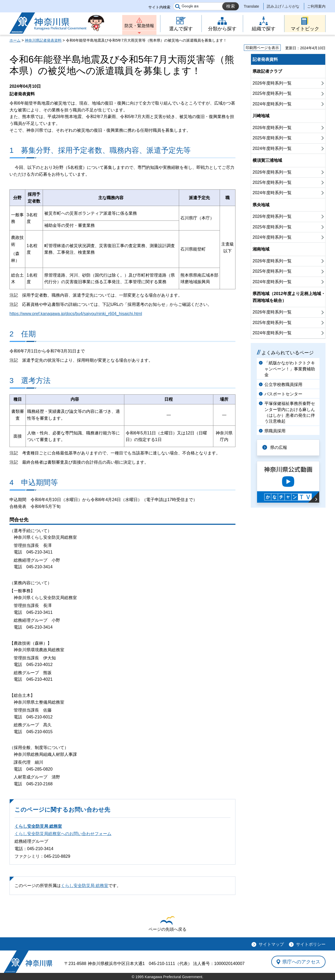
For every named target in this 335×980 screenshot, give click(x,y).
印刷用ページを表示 (262, 48)
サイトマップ (271, 944)
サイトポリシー (311, 944)
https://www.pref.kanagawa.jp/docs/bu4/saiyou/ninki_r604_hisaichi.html (76, 314)
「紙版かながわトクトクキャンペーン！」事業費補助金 (290, 369)
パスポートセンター (283, 394)
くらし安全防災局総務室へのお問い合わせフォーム (63, 834)
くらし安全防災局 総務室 (38, 826)
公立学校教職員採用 (283, 384)
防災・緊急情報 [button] (139, 26)
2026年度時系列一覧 (272, 83)
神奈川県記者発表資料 (43, 40)
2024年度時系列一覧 (272, 104)
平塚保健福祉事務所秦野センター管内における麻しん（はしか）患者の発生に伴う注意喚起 (290, 412)
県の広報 (279, 447)
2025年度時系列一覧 (272, 93)
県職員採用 (275, 431)
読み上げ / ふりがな (283, 6)
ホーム (15, 40)
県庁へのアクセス (301, 962)
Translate (252, 6)
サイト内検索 (159, 7)
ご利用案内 (316, 6)
